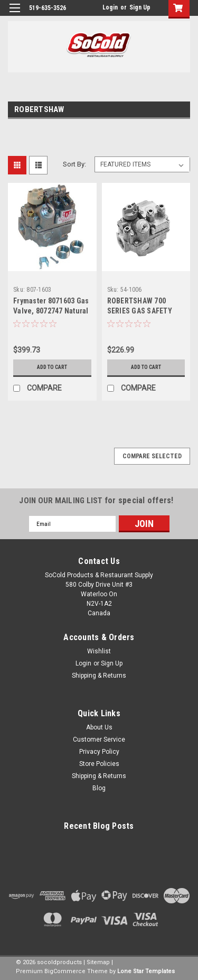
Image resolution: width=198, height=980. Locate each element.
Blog (99, 788)
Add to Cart (52, 367)
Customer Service (99, 739)
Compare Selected (152, 456)
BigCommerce (65, 971)
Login (110, 7)
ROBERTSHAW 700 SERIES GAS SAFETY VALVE (140, 311)
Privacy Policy (99, 752)
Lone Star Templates (146, 971)
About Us (99, 727)
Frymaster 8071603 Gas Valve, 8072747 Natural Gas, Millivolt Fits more (52, 311)
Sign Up (140, 7)
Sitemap (98, 962)
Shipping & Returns (99, 676)
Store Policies (99, 764)
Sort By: (74, 164)
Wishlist (99, 651)
